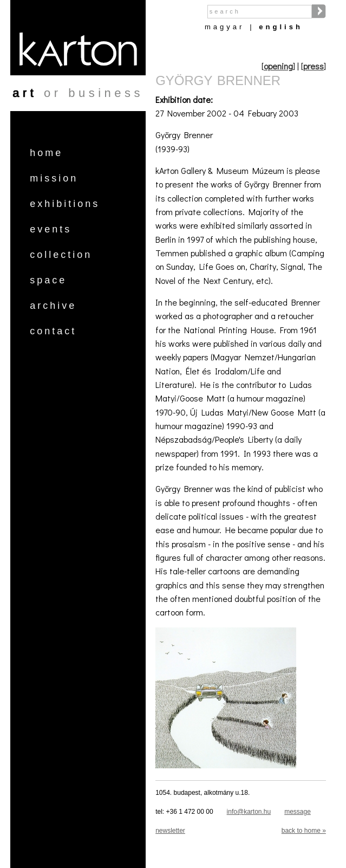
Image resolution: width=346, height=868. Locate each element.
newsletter (170, 831)
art (25, 93)
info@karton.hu (249, 812)
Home (46, 153)
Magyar (224, 27)
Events (51, 229)
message (298, 812)
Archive (53, 306)
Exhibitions (65, 204)
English (281, 27)
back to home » (304, 831)
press (314, 66)
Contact (53, 331)
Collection (61, 255)
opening (278, 66)
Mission (54, 178)
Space (48, 280)
